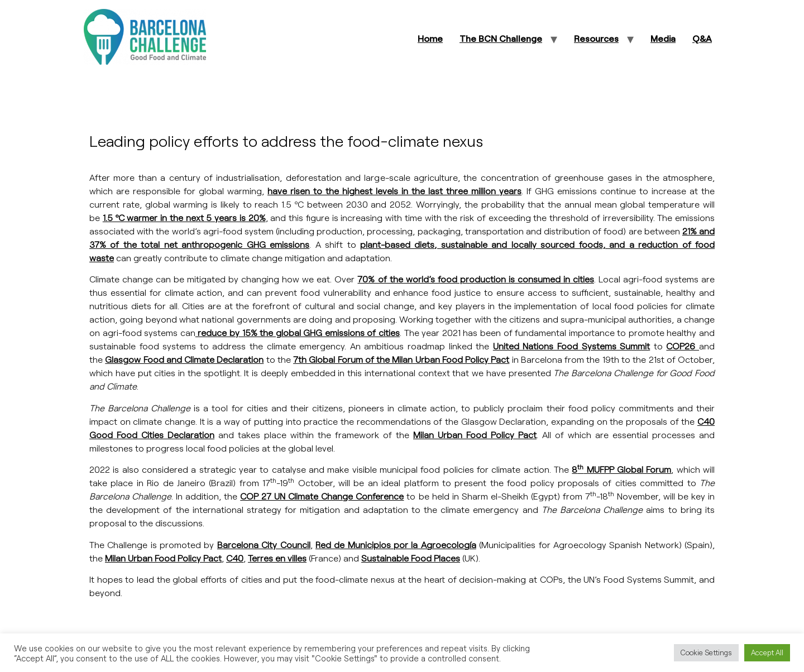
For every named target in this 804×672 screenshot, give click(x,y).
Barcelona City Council (264, 544)
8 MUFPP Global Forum (621, 469)
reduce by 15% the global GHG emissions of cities (298, 332)
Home (430, 38)
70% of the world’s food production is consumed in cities (475, 279)
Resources (596, 38)
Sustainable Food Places (411, 558)
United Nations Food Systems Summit (571, 346)
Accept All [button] (767, 652)
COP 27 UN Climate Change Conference (322, 496)
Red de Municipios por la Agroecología (396, 544)
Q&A (702, 38)
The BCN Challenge (501, 38)
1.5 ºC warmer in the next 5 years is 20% (184, 217)
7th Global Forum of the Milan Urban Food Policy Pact (401, 359)
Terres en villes (277, 558)
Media (663, 38)
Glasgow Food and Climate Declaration (184, 359)
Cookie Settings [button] (706, 652)
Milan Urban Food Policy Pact (475, 435)
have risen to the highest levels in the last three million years (394, 191)
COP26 (683, 346)
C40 (235, 558)
